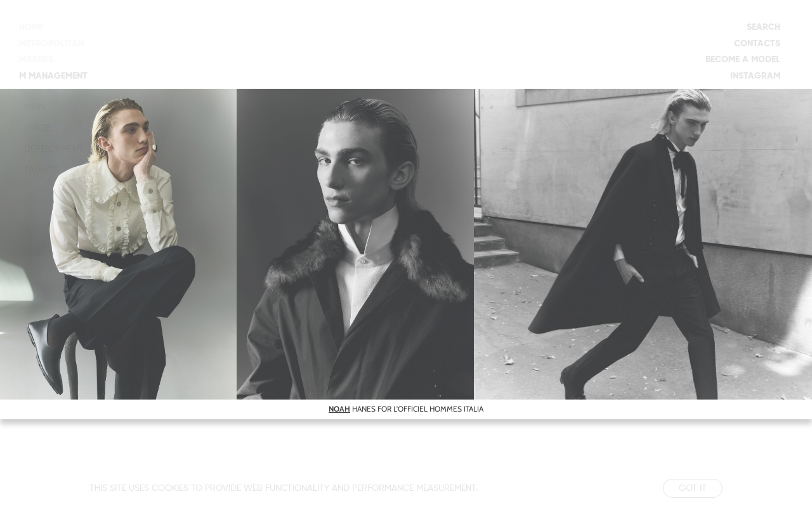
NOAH (339, 409)
